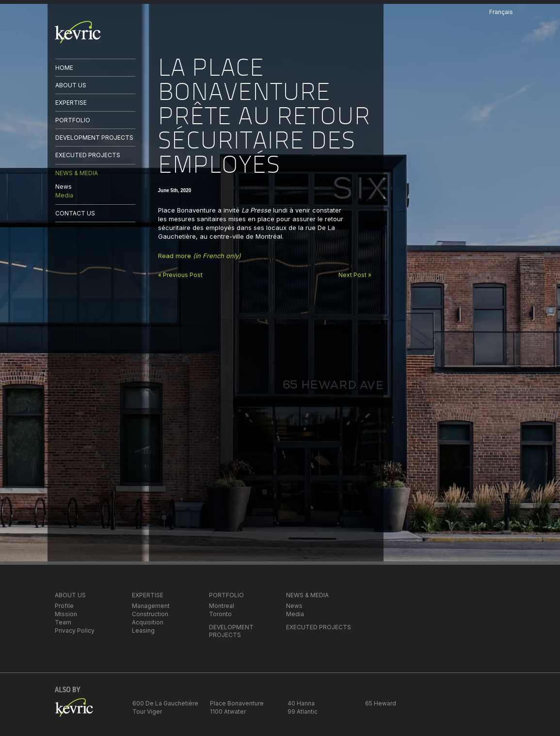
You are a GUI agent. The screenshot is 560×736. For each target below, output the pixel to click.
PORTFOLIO (73, 120)
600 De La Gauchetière (165, 703)
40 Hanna (301, 703)
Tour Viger (147, 711)
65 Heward (381, 703)
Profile (64, 606)
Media (64, 195)
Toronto (220, 614)
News (64, 187)
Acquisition (148, 622)
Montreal (222, 606)
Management (151, 606)
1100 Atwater (228, 711)
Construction (150, 614)
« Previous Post (180, 275)
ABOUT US (71, 85)
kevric (78, 32)
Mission (66, 614)
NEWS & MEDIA (77, 173)
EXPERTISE (71, 103)
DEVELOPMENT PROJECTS (94, 138)
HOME (64, 68)
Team (63, 622)
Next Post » (355, 275)
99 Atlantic (303, 711)
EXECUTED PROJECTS (88, 155)
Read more (200, 256)
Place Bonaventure (237, 703)
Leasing (143, 630)
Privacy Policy (75, 630)
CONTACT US (75, 213)
